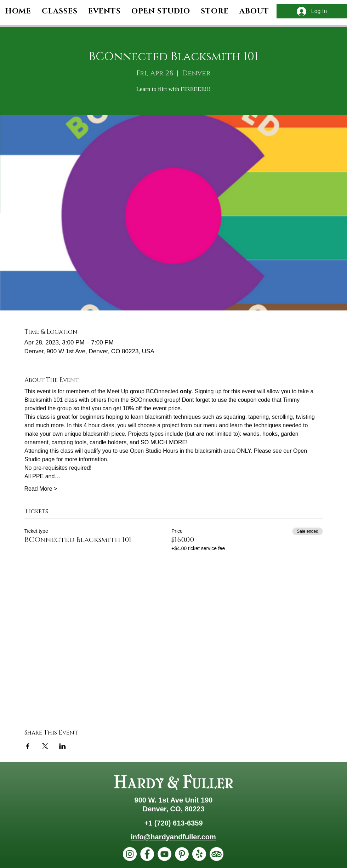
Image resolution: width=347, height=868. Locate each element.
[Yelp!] (199, 854)
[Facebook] (147, 854)
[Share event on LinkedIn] (62, 746)
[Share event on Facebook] (28, 746)
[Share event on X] (45, 746)
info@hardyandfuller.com (173, 837)
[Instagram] (130, 854)
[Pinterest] (182, 854)
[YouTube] (164, 854)
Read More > (41, 489)
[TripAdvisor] (217, 854)
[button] (254, 11)
